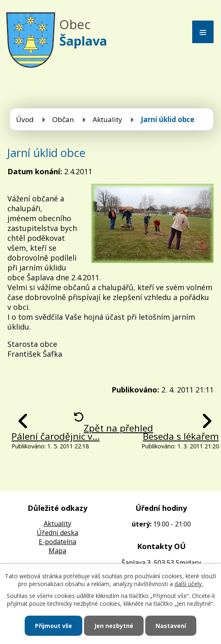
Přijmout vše (54, 626)
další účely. (189, 584)
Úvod (25, 119)
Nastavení (171, 626)
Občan (63, 119)
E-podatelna (57, 542)
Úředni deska (57, 533)
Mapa (57, 551)
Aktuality (107, 119)
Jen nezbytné (114, 626)
